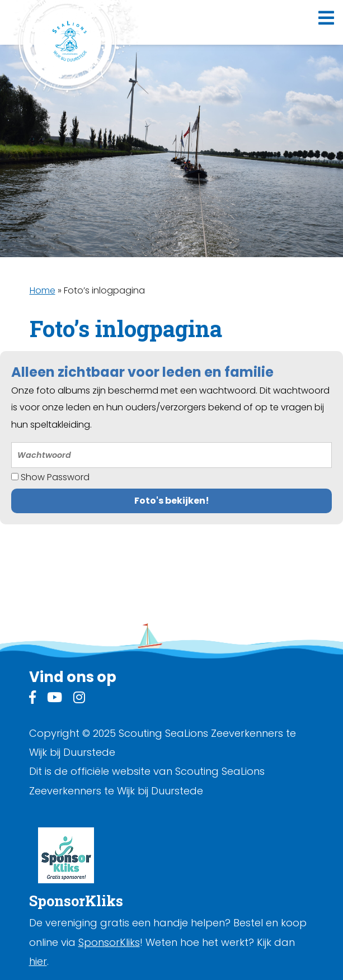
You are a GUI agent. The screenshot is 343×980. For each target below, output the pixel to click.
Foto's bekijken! (172, 501)
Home (43, 290)
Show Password (50, 477)
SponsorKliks (109, 942)
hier (38, 961)
